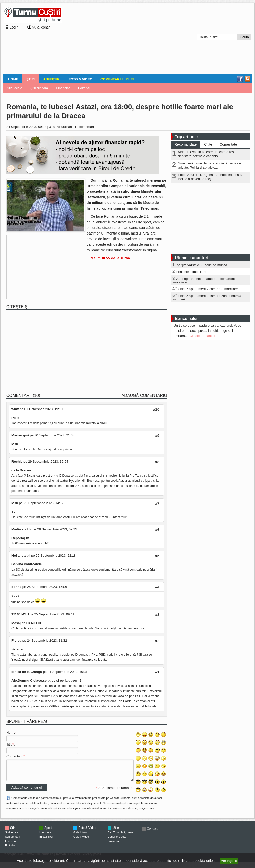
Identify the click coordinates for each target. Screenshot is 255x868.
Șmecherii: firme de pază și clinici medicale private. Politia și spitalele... (210, 165)
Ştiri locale (15, 88)
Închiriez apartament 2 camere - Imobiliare (207, 289)
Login (14, 27)
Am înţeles (229, 861)
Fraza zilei (114, 845)
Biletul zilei (46, 841)
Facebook (240, 79)
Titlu (9, 744)
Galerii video (81, 841)
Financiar (63, 88)
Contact (152, 832)
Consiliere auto (117, 841)
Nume (11, 732)
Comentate (228, 144)
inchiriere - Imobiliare (191, 272)
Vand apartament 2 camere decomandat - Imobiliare (205, 280)
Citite (208, 144)
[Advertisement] (99, 39)
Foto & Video (80, 79)
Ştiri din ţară (39, 88)
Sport (48, 832)
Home (13, 79)
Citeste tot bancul (202, 336)
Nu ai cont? (41, 27)
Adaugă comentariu (144, 396)
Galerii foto (80, 836)
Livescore (45, 836)
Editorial (84, 88)
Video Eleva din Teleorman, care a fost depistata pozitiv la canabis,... (206, 154)
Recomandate (186, 144)
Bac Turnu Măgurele (120, 836)
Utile (116, 832)
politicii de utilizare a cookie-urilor (188, 861)
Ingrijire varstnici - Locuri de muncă (201, 265)
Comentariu (15, 756)
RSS (247, 79)
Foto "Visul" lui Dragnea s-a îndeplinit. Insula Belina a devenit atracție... (211, 177)
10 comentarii (85, 127)
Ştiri (30, 79)
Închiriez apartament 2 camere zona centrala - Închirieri (208, 298)
